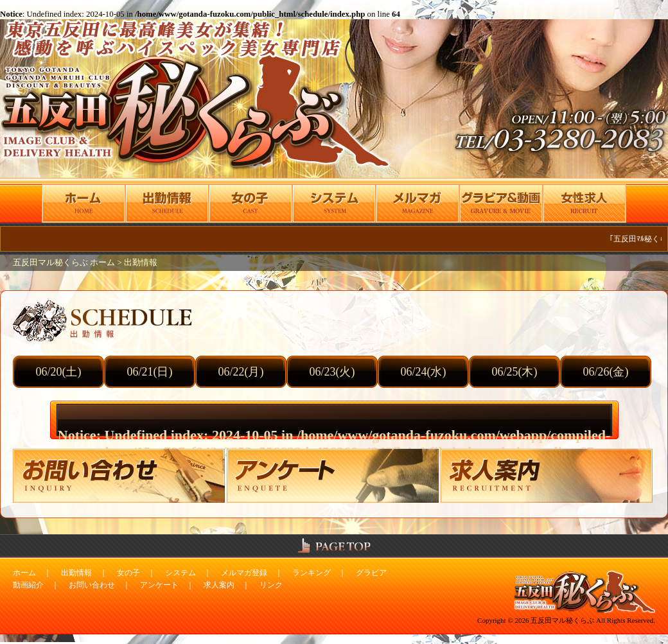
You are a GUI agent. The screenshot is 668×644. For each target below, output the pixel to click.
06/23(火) (332, 372)
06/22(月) (241, 372)
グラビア (371, 573)
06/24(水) (424, 372)
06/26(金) (606, 372)
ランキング (312, 573)
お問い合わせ (92, 585)
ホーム (24, 573)
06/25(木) (515, 372)
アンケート (159, 585)
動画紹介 (28, 585)
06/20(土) (59, 372)
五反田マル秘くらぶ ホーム (65, 263)
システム (180, 573)
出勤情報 (141, 263)
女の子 (128, 573)
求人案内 (219, 585)
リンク (271, 585)
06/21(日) (150, 372)
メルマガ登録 (244, 573)
